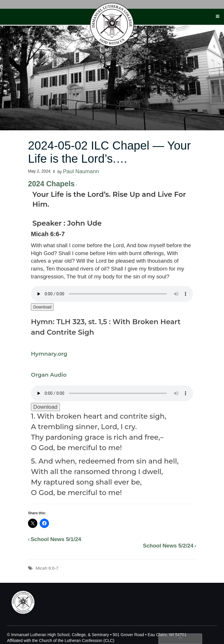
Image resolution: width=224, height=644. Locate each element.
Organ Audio (49, 375)
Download (42, 307)
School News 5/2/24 (168, 546)
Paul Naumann (81, 171)
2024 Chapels (51, 184)
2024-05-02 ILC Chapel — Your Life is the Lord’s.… (109, 152)
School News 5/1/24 (56, 539)
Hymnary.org (49, 354)
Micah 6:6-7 (47, 568)
